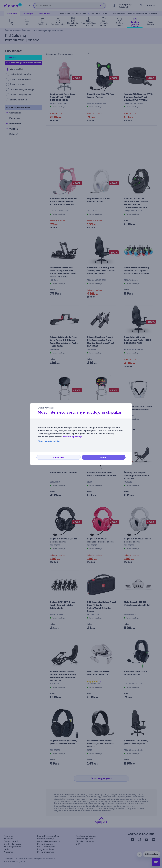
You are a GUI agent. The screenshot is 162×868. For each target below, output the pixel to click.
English (41, 408)
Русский (50, 408)
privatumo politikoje (72, 437)
